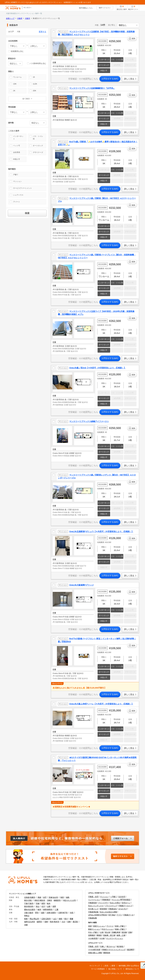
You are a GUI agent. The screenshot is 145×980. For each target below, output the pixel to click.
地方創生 (120, 946)
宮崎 (69, 922)
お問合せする (110, 79)
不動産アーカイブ (125, 906)
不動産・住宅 (93, 897)
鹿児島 (75, 922)
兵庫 (60, 913)
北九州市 (32, 922)
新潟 (26, 906)
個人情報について (115, 969)
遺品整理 (130, 950)
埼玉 (65, 900)
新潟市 (31, 906)
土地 (102, 932)
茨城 (38, 903)
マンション (104, 897)
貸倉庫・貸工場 (109, 935)
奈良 (72, 913)
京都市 (53, 913)
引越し (103, 946)
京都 (48, 913)
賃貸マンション (99, 926)
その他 (102, 938)
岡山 (31, 919)
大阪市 (27, 18)
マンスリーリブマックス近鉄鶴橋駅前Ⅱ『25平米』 (92, 88)
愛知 (26, 910)
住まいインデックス (96, 906)
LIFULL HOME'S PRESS (98, 915)
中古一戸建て (93, 932)
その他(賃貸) (93, 938)
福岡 (26, 922)
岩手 (45, 897)
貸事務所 (92, 935)
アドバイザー (103, 903)
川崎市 (49, 900)
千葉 (26, 903)
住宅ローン (126, 903)
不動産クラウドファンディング (114, 950)
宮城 (50, 897)
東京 (26, 900)
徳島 (60, 919)
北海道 (27, 897)
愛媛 (72, 919)
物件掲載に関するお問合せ (129, 966)
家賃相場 (103, 909)
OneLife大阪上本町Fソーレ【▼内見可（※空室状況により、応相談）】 (101, 704)
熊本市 (56, 922)
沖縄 (26, 925)
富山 (38, 906)
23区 (30, 900)
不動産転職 (92, 918)
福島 (68, 897)
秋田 (62, 897)
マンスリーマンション (115, 938)
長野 (54, 906)
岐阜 (39, 910)
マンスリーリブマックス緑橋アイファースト (89, 421)
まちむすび (123, 909)
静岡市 (50, 910)
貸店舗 (124, 932)
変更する (42, 32)
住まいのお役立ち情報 (108, 912)
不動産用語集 (93, 912)
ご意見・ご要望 (109, 966)
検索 (27, 213)
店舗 (130, 932)
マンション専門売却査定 (121, 900)
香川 (66, 919)
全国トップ (10, 18)
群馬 (43, 903)
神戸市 (65, 913)
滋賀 (43, 913)
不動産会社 (113, 909)
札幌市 (32, 897)
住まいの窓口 (115, 903)
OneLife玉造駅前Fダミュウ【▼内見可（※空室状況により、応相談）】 (101, 531)
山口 (55, 919)
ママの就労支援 (94, 950)
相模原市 (57, 900)
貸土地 (107, 932)
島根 (26, 919)
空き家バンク (93, 909)
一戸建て (113, 897)
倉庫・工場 (121, 935)
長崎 (46, 922)
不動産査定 (106, 900)
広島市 (48, 919)
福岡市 (39, 922)
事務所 (99, 935)
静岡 (45, 910)
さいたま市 (71, 900)
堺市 (37, 913)
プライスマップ (111, 906)
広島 (43, 919)
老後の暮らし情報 (95, 953)
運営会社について (132, 969)
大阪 (26, 913)
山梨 (49, 906)
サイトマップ (95, 966)
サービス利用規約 (98, 969)
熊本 (52, 922)
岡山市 (36, 919)
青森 (39, 897)
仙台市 (55, 897)
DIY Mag (112, 915)
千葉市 (31, 903)
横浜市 (43, 900)
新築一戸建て (120, 929)
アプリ (119, 915)
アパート (110, 926)
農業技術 (107, 953)
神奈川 (37, 900)
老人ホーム (111, 946)
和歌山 (27, 916)
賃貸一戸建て (120, 926)
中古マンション (108, 929)
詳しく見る (129, 79)
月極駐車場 (116, 932)
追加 (133, 38)
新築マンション (94, 929)
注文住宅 (122, 897)
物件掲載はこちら (86, 8)
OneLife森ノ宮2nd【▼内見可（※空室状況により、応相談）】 (97, 368)
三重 (57, 910)
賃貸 (90, 926)
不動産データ (128, 915)
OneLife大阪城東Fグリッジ (81, 585)
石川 (43, 906)
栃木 (49, 903)
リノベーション (94, 900)
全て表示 (26, 99)
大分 (63, 922)
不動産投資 (92, 903)
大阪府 (20, 18)
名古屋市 (32, 910)
